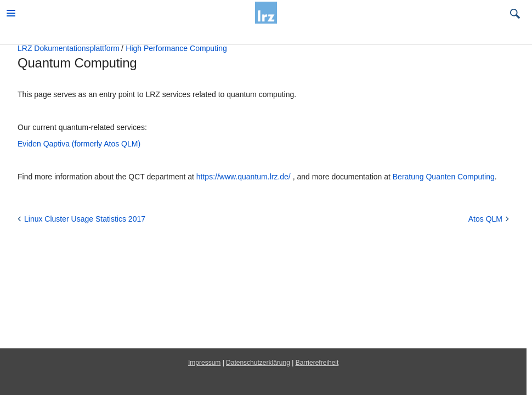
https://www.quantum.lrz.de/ (244, 177)
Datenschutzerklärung (258, 363)
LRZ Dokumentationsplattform (69, 48)
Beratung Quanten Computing (444, 177)
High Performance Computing (176, 48)
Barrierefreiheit (317, 363)
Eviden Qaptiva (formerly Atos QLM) (79, 144)
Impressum (204, 363)
